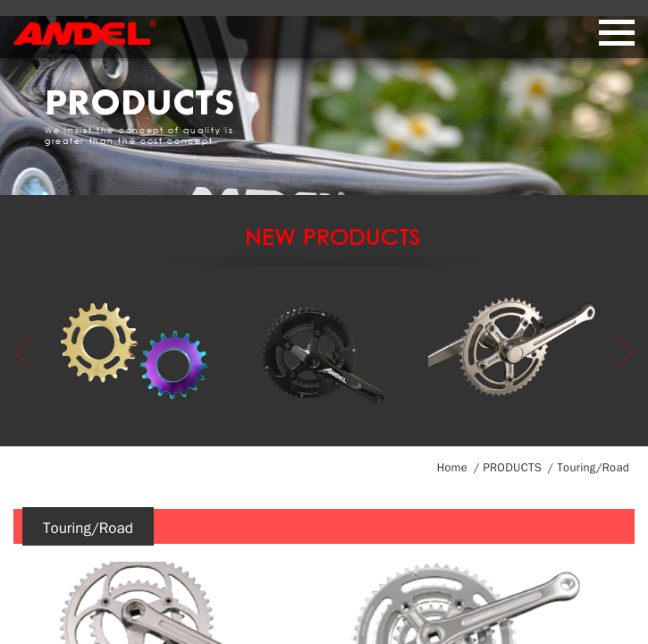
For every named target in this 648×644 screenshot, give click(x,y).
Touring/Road (593, 467)
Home (452, 467)
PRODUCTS (512, 467)
